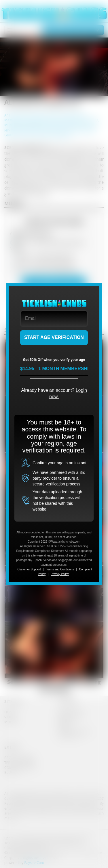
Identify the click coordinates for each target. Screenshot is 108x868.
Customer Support (29, 569)
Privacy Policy (60, 574)
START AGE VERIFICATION (54, 337)
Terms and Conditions (60, 569)
